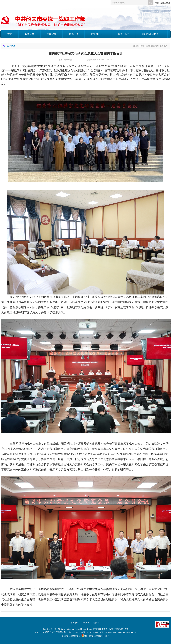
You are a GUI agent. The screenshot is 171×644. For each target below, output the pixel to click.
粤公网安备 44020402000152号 (95, 636)
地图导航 (74, 623)
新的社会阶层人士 (152, 34)
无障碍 (167, 3)
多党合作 (29, 34)
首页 (10, 34)
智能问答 (159, 3)
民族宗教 (51, 34)
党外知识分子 (98, 34)
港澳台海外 (123, 34)
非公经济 (73, 34)
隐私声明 (86, 623)
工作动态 (163, 46)
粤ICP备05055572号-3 (71, 636)
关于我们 (97, 623)
